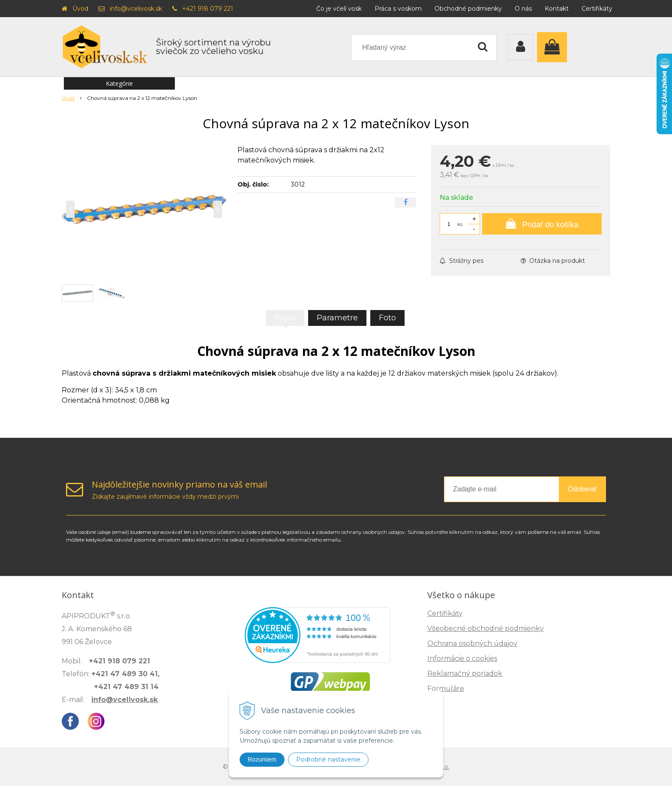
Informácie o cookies (462, 658)
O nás (523, 9)
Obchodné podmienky (468, 9)
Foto (387, 318)
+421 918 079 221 (208, 9)
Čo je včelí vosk (339, 9)
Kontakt (557, 9)
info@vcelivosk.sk (136, 9)
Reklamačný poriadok (465, 673)
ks (460, 224)
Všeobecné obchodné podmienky (486, 628)
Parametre (337, 318)
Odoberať (582, 489)
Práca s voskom (398, 9)
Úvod (80, 9)
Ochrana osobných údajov (472, 643)
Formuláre (446, 688)
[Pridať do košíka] (542, 224)
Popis (285, 318)
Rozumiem (262, 759)
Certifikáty (597, 9)
